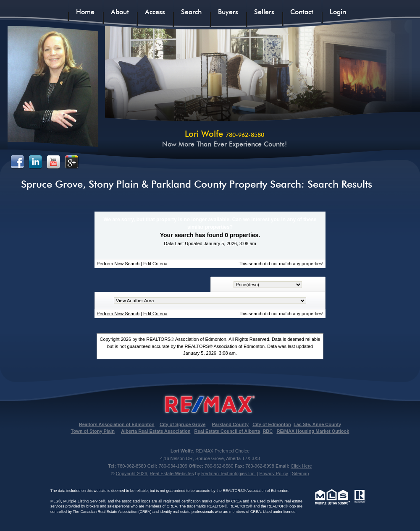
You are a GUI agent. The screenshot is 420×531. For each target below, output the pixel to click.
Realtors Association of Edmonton (117, 424)
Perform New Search (118, 264)
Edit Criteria (155, 264)
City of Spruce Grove (182, 424)
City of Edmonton (272, 424)
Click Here (301, 466)
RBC (268, 431)
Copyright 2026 (132, 473)
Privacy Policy (274, 473)
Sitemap (300, 473)
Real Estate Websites (172, 473)
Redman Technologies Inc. (228, 473)
